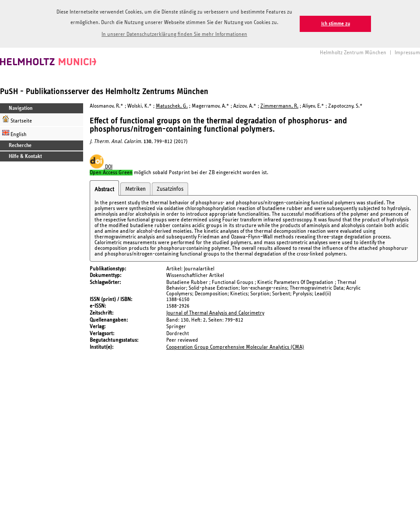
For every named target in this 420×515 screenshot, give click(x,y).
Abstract (104, 189)
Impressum (407, 53)
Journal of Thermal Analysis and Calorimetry (215, 313)
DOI (101, 167)
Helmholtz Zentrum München (353, 53)
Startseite (17, 120)
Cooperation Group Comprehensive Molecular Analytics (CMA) (235, 347)
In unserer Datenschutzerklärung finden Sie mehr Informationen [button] (174, 34)
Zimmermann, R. (279, 106)
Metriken (135, 189)
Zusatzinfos (170, 189)
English (14, 133)
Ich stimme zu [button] (336, 24)
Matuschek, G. (172, 106)
